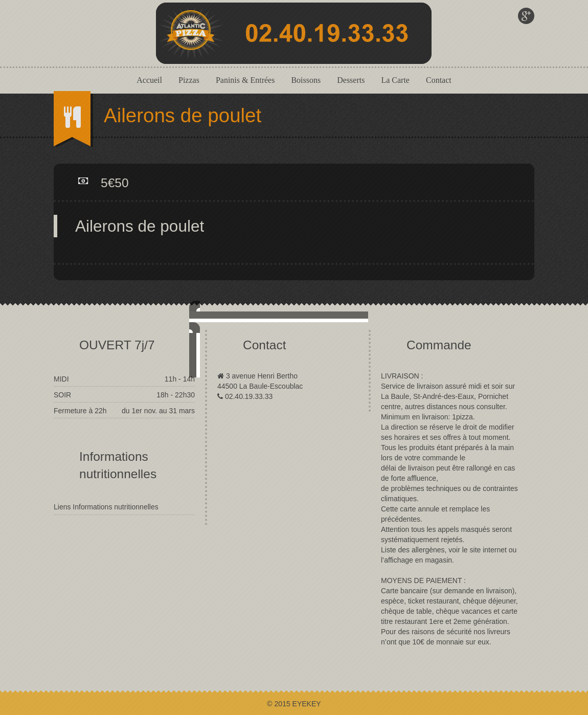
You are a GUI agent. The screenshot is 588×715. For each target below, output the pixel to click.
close (400, 420)
